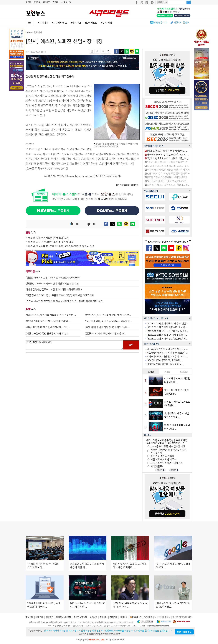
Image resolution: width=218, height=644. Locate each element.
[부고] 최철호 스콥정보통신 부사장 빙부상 (167, 177)
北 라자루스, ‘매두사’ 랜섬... (167, 323)
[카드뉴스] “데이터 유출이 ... (168, 331)
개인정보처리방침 (63, 617)
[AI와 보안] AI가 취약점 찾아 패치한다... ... (167, 151)
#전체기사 (43, 23)
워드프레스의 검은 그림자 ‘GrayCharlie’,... (168, 181)
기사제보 (46, 2)
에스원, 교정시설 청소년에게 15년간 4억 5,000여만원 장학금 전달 (61, 246)
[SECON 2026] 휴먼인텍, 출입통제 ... (165, 360)
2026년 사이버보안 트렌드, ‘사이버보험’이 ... (48, 321)
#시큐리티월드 (59, 23)
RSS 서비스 (137, 617)
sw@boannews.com (54, 168)
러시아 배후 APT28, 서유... (167, 327)
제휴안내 (114, 617)
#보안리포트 (91, 23)
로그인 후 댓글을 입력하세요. (74, 345)
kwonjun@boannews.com (107, 634)
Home (29, 32)
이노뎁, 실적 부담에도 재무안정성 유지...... (167, 349)
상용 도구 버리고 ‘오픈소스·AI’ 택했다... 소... (168, 185)
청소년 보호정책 (80, 617)
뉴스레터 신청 (66, 2)
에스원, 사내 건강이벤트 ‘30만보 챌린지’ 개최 (51, 242)
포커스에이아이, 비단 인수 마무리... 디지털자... (108, 321)
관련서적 (124, 617)
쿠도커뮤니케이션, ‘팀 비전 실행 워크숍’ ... (167, 353)
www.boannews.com (81, 176)
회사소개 (29, 617)
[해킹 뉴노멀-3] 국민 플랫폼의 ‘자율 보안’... (48, 333)
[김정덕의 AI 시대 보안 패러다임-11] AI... (105, 333)
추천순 (167, 372)
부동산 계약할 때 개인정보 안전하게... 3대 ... (48, 327)
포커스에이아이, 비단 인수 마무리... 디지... (167, 356)
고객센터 (103, 617)
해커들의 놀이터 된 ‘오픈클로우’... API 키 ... (168, 155)
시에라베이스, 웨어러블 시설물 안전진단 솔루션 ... (51, 315)
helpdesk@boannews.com (158, 626)
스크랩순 (184, 372)
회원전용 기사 (161, 22)
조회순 (151, 372)
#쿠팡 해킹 (107, 23)
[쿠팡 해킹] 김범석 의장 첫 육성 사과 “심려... (107, 327)
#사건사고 (76, 23)
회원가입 (37, 2)
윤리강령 (93, 617)
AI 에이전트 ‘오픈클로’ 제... (167, 339)
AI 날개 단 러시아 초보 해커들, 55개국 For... (168, 166)
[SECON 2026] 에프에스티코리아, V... (165, 364)
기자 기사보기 (128, 185)
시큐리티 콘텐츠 (182, 22)
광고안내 (40, 617)
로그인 (28, 2)
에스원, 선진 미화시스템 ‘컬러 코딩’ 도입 (49, 238)
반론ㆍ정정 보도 (184, 632)
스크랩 (55, 2)
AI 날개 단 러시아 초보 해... (167, 335)
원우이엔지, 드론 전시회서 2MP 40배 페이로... (108, 315)
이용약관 (50, 617)
